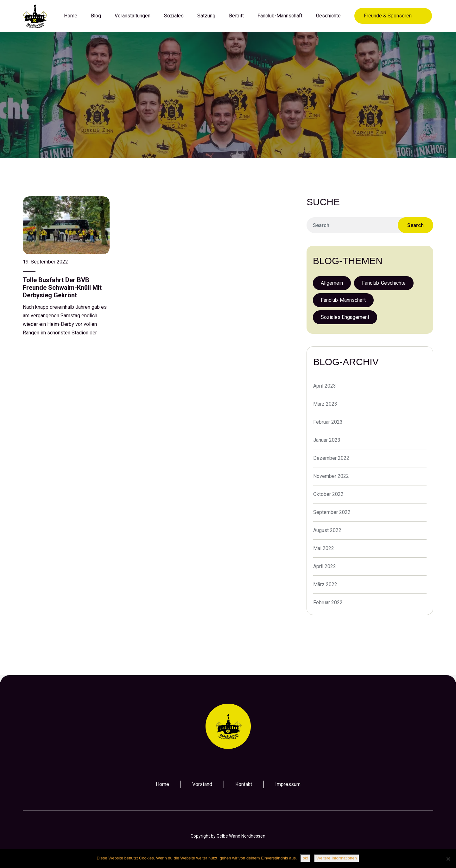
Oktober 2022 (328, 494)
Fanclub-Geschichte (384, 283)
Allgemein (332, 283)
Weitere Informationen (337, 858)
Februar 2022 (328, 602)
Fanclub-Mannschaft (343, 300)
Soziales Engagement (345, 317)
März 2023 (325, 404)
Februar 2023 (328, 422)
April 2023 (325, 386)
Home (162, 784)
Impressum (288, 784)
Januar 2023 (327, 440)
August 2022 (327, 530)
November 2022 (331, 476)
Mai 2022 (324, 548)
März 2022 (325, 584)
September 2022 (332, 512)
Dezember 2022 (331, 458)
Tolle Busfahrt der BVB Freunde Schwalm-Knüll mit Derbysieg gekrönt (62, 288)
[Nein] (448, 859)
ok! (305, 858)
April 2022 (325, 566)
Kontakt (244, 784)
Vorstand (202, 784)
